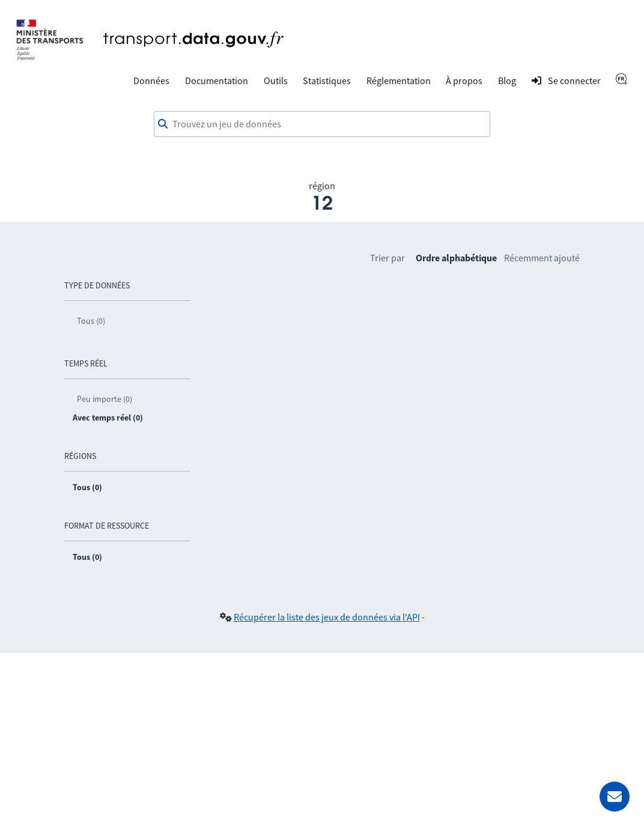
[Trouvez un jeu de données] (322, 124)
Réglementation (399, 80)
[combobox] (322, 124)
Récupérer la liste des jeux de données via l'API (327, 617)
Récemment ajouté (542, 258)
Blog (507, 80)
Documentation (217, 80)
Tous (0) (91, 321)
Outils (276, 80)
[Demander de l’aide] (615, 797)
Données (151, 80)
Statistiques (327, 80)
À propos (464, 80)
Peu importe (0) (105, 399)
